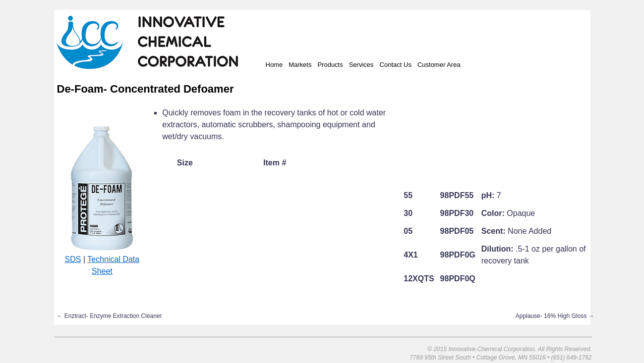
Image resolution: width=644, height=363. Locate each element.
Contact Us (396, 65)
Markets (300, 65)
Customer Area (439, 65)
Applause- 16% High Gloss (555, 316)
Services (361, 65)
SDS (73, 259)
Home (274, 65)
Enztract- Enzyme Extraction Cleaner (110, 316)
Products (330, 65)
